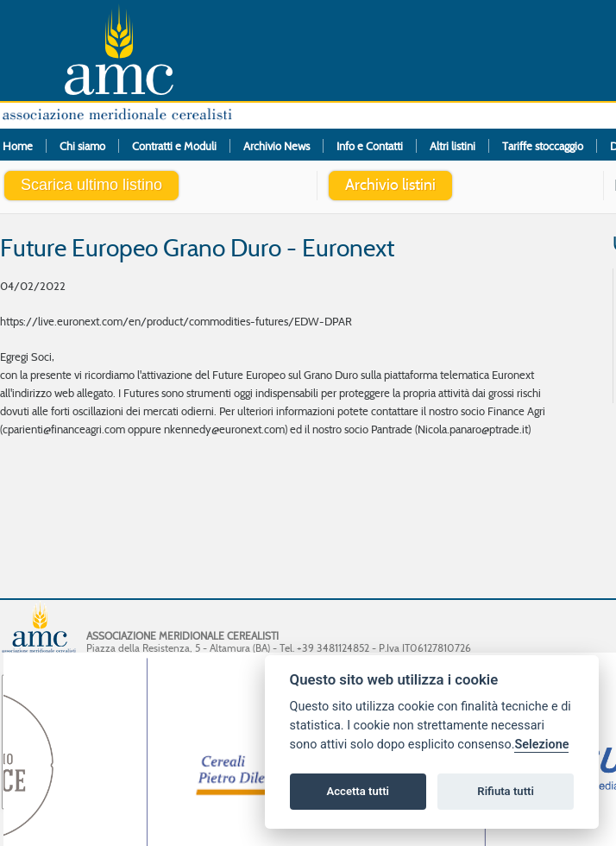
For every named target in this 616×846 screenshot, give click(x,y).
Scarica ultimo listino (91, 185)
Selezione (541, 745)
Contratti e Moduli (174, 146)
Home (18, 146)
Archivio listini (390, 185)
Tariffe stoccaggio (543, 146)
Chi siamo (82, 146)
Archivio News (277, 146)
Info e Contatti (370, 146)
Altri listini (453, 146)
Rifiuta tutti (506, 791)
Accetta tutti (358, 791)
